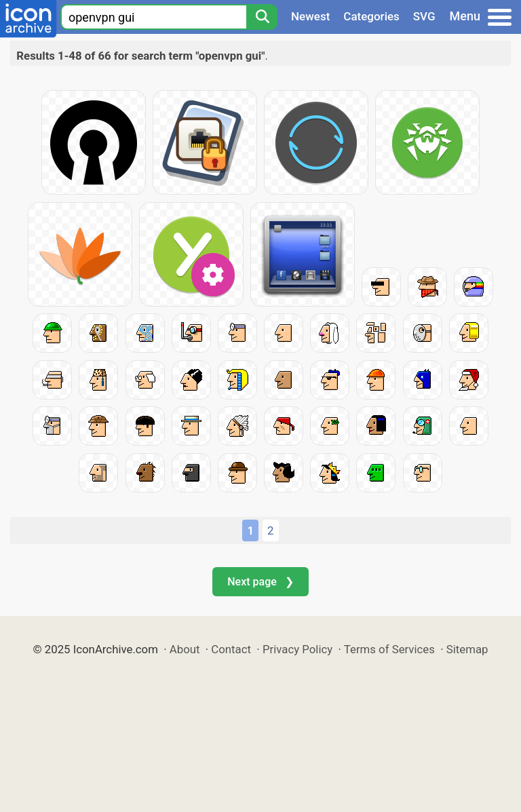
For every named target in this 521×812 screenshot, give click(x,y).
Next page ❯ (260, 582)
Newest (310, 16)
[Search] (262, 17)
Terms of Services (389, 649)
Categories (371, 16)
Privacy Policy (297, 649)
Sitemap (467, 649)
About (185, 649)
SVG (424, 16)
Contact (231, 649)
